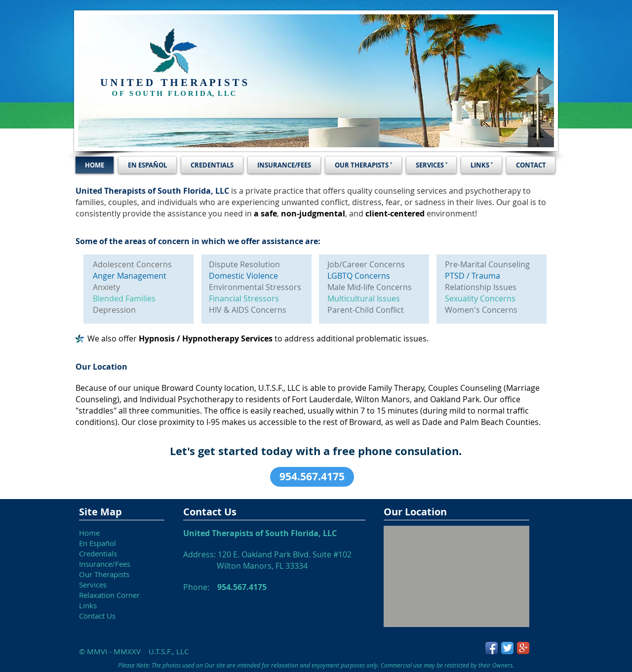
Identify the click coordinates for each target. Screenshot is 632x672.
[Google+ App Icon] (523, 648)
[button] (312, 477)
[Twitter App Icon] (507, 648)
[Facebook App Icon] (492, 648)
